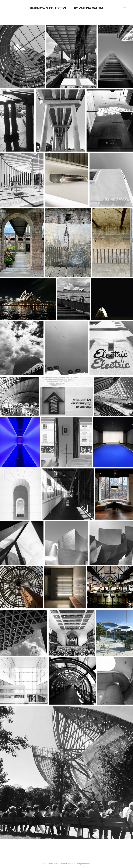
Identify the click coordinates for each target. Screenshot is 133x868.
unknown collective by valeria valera (67, 8)
